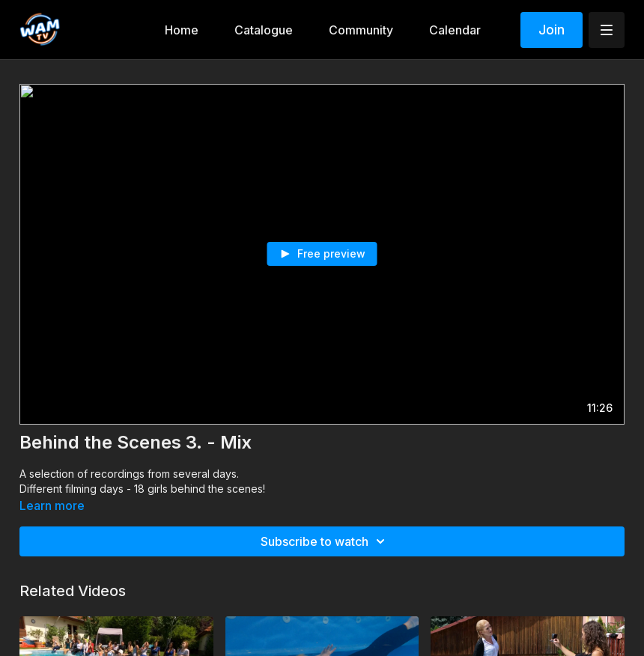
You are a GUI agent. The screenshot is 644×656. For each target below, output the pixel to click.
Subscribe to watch (325, 541)
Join (552, 30)
